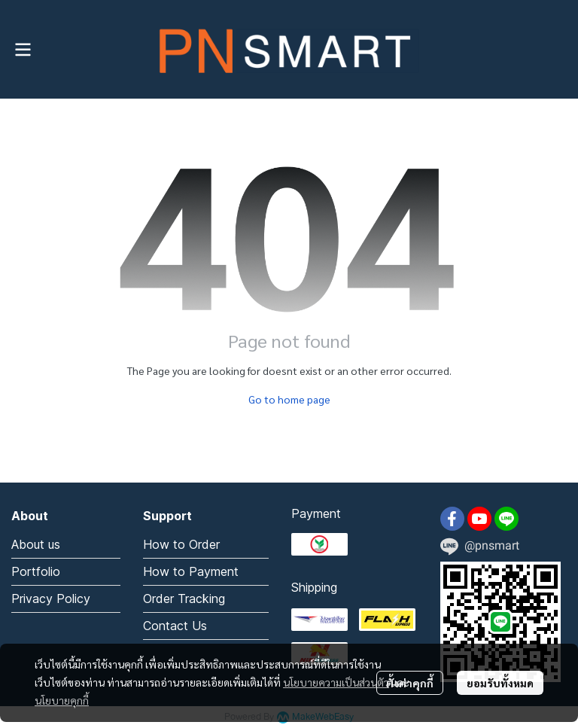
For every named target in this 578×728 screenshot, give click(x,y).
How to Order (181, 544)
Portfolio (36, 571)
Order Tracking (184, 599)
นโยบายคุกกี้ (62, 700)
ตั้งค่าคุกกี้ (410, 683)
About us (36, 544)
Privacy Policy (51, 599)
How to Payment (191, 571)
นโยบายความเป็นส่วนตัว (336, 682)
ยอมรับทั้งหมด (500, 683)
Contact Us (175, 626)
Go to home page (289, 399)
